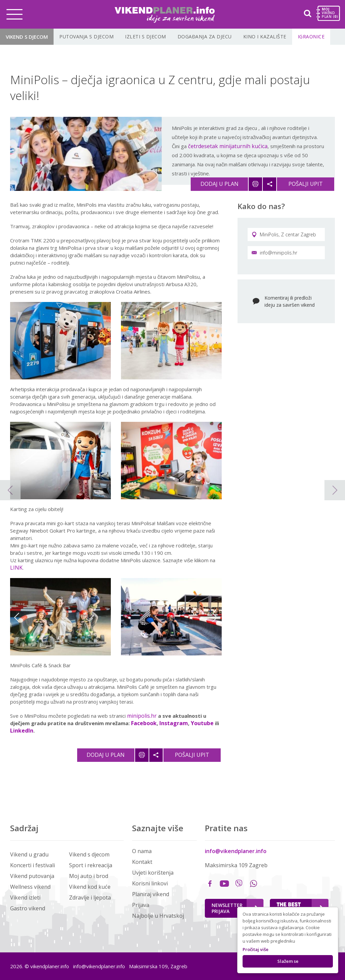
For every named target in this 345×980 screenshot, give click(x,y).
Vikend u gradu (29, 854)
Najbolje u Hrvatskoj (158, 916)
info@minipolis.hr (274, 253)
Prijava (141, 905)
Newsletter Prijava (235, 908)
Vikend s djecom (27, 37)
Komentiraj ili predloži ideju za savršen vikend (290, 301)
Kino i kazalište (265, 37)
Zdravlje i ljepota (90, 898)
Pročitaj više (256, 949)
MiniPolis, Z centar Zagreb (284, 234)
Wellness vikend (30, 887)
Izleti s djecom (146, 37)
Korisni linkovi (150, 883)
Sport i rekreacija (91, 865)
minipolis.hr (142, 716)
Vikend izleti (25, 898)
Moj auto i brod (89, 876)
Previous (17, 617)
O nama (142, 851)
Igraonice (311, 37)
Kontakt (142, 862)
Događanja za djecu (205, 37)
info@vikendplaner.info (236, 851)
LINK (16, 568)
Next (215, 617)
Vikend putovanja (32, 876)
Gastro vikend (28, 908)
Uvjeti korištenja (153, 873)
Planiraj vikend (151, 894)
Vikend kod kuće (90, 887)
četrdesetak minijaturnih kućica (228, 146)
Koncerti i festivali (33, 865)
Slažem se (288, 961)
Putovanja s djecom (86, 37)
